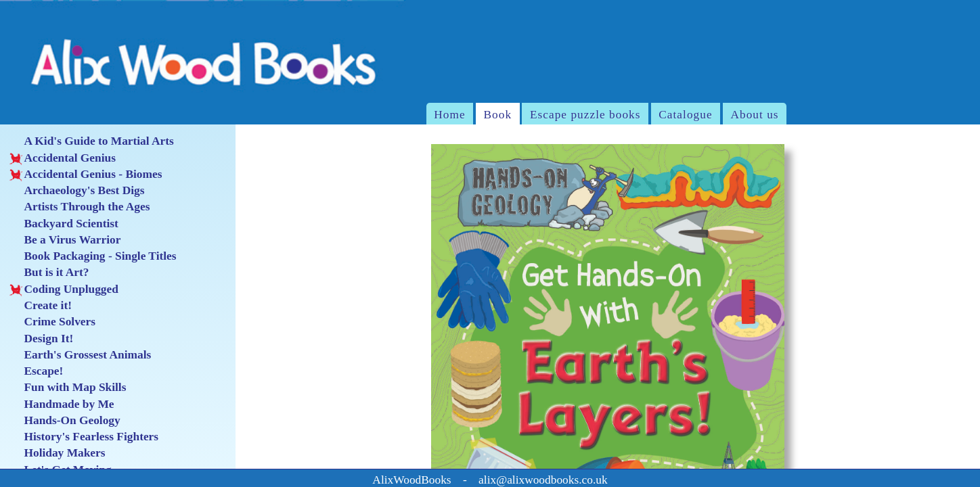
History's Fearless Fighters (84, 437)
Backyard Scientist (64, 224)
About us (754, 115)
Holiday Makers (57, 453)
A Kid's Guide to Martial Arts (91, 141)
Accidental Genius (63, 158)
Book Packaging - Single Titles (93, 256)
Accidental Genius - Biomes (86, 175)
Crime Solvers (52, 322)
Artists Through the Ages (80, 207)
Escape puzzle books (585, 115)
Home (449, 115)
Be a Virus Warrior (65, 240)
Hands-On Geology (65, 421)
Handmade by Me (62, 404)
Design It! (41, 339)
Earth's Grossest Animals (80, 355)
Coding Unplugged (64, 289)
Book (498, 115)
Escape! (36, 371)
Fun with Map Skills (68, 388)
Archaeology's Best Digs (77, 191)
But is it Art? (49, 273)
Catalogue (685, 115)
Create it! (41, 306)
